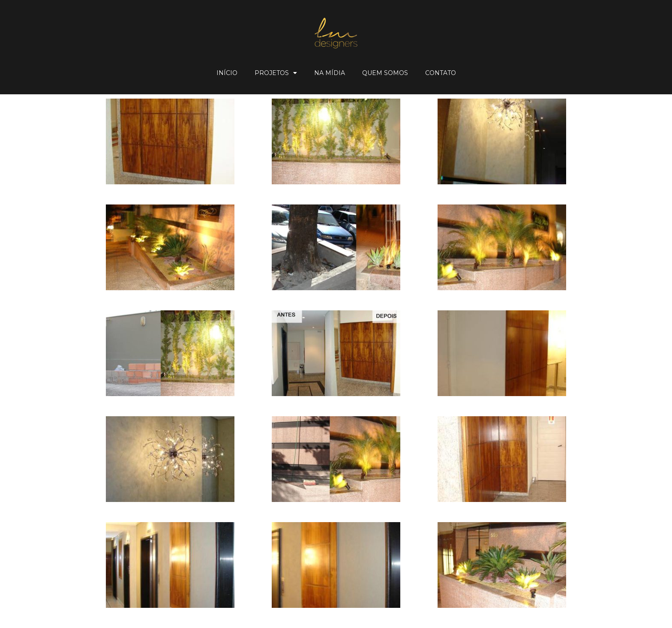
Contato (441, 73)
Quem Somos (385, 73)
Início (227, 73)
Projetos (276, 73)
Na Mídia (330, 73)
